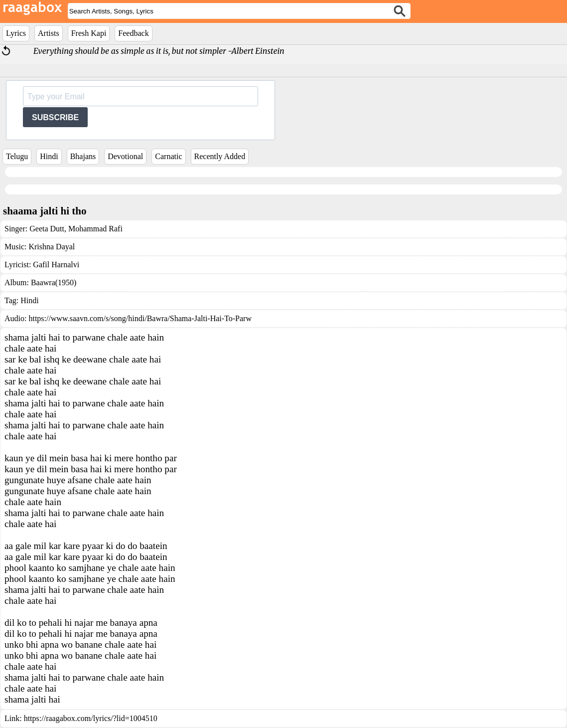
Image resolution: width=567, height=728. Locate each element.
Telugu (17, 156)
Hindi (49, 156)
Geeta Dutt (47, 229)
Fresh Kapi (89, 33)
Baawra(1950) (54, 282)
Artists (49, 33)
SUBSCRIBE (55, 117)
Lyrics (16, 33)
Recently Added (220, 156)
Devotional (125, 156)
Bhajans (83, 156)
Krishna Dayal (52, 247)
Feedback (133, 33)
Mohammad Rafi (94, 229)
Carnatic (168, 156)
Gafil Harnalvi (56, 265)
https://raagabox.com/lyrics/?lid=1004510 (91, 718)
